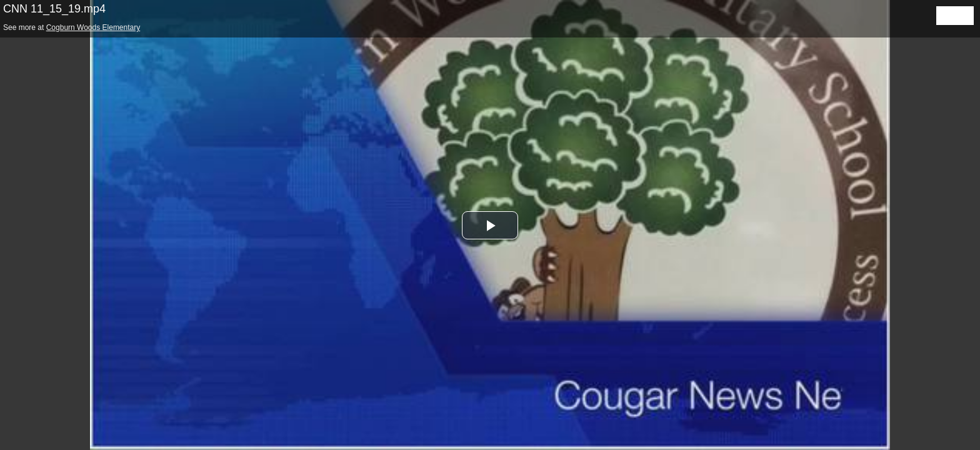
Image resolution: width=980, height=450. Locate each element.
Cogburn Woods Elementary (93, 27)
